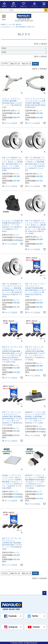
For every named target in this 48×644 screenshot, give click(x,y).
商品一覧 (14, 4)
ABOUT (4, 4)
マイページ (34, 4)
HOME (3, 25)
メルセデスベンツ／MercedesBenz (14, 27)
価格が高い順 (26, 64)
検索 (46, 10)
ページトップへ (44, 593)
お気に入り (24, 4)
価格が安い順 (15, 64)
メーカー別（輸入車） (15, 25)
